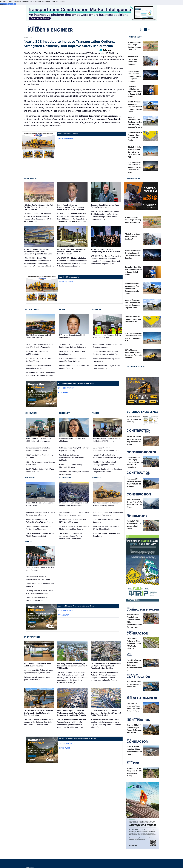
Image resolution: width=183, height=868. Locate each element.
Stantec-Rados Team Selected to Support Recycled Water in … (38, 367)
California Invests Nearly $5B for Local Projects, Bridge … (74, 473)
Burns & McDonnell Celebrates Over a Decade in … (107, 535)
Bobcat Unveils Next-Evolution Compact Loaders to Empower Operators (134, 76)
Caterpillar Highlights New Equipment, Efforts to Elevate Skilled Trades (135, 92)
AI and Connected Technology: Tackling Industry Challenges (133, 220)
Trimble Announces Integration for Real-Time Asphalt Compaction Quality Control (135, 107)
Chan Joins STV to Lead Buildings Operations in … (72, 353)
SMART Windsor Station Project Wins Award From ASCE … (40, 470)
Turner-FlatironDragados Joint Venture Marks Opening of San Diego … (74, 528)
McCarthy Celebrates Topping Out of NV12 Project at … (40, 353)
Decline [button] (3, 4)
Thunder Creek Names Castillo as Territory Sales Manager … (38, 528)
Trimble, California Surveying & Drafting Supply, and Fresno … (105, 463)
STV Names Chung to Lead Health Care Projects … (72, 336)
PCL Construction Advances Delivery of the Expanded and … (107, 336)
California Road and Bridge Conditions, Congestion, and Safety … (108, 471)
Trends (96, 413)
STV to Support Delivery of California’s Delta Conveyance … (107, 346)
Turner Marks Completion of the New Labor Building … (40, 569)
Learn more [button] (61, 1)
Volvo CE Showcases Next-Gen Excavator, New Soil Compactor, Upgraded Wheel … (135, 122)
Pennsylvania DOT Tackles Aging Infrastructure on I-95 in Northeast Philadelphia (135, 462)
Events (28, 542)
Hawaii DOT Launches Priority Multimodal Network (71, 466)
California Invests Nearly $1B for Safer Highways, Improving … (74, 449)
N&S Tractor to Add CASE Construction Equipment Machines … (108, 514)
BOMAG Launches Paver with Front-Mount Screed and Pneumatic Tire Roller (135, 167)
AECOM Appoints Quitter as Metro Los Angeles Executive (74, 367)
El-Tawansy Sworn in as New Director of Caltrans (73, 440)
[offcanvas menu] (154, 29)
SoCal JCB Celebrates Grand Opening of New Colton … (40, 504)
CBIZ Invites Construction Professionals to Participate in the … (107, 449)
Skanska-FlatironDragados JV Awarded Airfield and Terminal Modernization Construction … (71, 536)
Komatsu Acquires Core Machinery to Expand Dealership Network (107, 504)
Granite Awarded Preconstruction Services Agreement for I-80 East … (106, 353)
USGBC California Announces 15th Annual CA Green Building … (72, 360)
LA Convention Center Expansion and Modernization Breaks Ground (73, 504)
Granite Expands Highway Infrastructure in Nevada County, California (72, 458)
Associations (31, 413)
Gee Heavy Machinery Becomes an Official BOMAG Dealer (106, 528)
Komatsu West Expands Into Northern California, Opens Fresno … (40, 514)
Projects (97, 310)
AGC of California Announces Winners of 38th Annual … (40, 463)
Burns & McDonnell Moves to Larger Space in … (107, 521)
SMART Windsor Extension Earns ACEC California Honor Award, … (38, 440)
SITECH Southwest (66, 388)
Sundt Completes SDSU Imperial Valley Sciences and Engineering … (74, 514)
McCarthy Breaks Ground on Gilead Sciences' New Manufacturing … (39, 592)
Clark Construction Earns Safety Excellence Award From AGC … (38, 449)
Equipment (30, 477)
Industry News (30, 178)
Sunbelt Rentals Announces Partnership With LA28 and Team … (39, 521)
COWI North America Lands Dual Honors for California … (38, 336)
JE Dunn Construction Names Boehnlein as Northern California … (72, 346)
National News (135, 37)
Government (65, 413)
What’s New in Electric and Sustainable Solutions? (133, 237)
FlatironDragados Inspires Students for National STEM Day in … (106, 440)
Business (96, 477)
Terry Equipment (65, 139)
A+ (149, 29)
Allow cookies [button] (11, 4)
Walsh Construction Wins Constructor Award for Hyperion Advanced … (40, 346)
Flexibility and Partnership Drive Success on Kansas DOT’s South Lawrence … (134, 644)
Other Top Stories (32, 637)
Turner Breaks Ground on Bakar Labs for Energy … (40, 585)
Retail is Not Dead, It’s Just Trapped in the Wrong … (134, 419)
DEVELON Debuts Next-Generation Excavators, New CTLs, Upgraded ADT (134, 152)
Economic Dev (65, 477)
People (62, 310)
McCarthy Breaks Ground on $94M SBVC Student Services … (72, 521)
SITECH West (63, 393)
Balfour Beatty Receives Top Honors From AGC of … (107, 360)
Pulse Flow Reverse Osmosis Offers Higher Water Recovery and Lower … (134, 665)
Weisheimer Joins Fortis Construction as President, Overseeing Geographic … (40, 375)
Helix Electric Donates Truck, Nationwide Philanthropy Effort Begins (107, 456)
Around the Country (136, 367)
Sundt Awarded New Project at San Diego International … (106, 367)
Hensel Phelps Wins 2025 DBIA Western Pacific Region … (38, 599)
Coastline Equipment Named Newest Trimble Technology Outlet (40, 535)
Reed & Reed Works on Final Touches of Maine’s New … (134, 684)
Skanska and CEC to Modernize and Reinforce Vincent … (39, 360)
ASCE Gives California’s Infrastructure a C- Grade (40, 456)
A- (142, 29)
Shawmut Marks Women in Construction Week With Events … (38, 578)
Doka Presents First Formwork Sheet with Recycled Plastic (133, 319)
